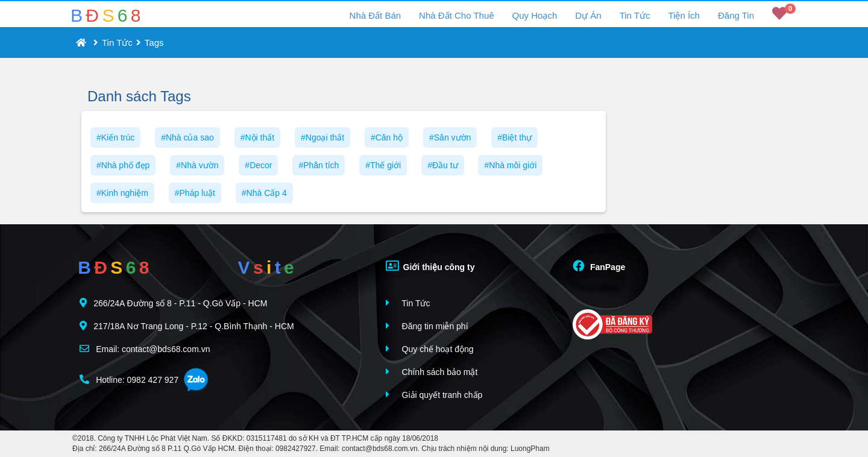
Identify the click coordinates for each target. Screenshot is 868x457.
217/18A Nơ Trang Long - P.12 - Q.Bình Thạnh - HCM (187, 326)
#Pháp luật (195, 193)
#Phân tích (319, 165)
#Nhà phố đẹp (123, 165)
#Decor (258, 165)
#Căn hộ (387, 137)
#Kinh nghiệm (122, 193)
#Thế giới (383, 165)
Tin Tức (635, 15)
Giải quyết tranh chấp (434, 395)
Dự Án (588, 15)
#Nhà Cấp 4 (264, 193)
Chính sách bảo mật (432, 372)
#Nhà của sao (187, 137)
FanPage (599, 266)
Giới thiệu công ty (430, 266)
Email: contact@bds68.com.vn (145, 349)
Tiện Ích (684, 15)
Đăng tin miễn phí (427, 326)
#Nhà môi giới (510, 165)
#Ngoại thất (322, 137)
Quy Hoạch (535, 15)
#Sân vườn (450, 137)
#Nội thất (257, 137)
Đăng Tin (736, 15)
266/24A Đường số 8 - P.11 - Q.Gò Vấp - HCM (173, 303)
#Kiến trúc (115, 137)
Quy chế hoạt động (430, 349)
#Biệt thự (514, 137)
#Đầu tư (442, 165)
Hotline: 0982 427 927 (129, 380)
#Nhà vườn (197, 165)
